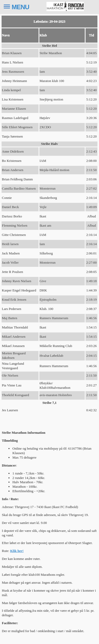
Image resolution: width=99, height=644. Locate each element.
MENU (20, 7)
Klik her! (17, 551)
